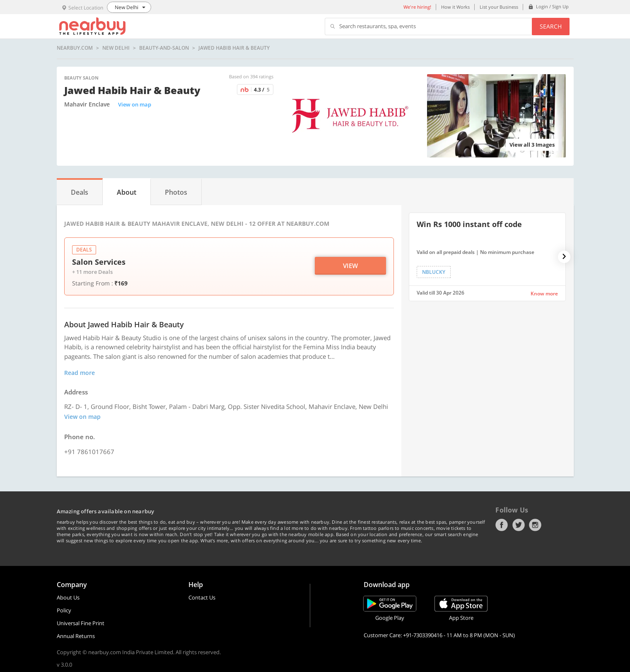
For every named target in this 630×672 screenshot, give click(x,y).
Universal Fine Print (81, 623)
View (350, 266)
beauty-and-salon (164, 48)
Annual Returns (76, 636)
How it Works (455, 7)
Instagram (535, 525)
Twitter (519, 525)
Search (551, 26)
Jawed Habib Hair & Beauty (234, 48)
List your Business (499, 7)
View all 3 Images (532, 145)
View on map (135, 104)
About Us (68, 597)
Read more (80, 373)
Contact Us (202, 597)
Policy (64, 610)
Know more (544, 294)
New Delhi (116, 48)
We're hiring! (417, 7)
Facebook (502, 525)
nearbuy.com (75, 48)
